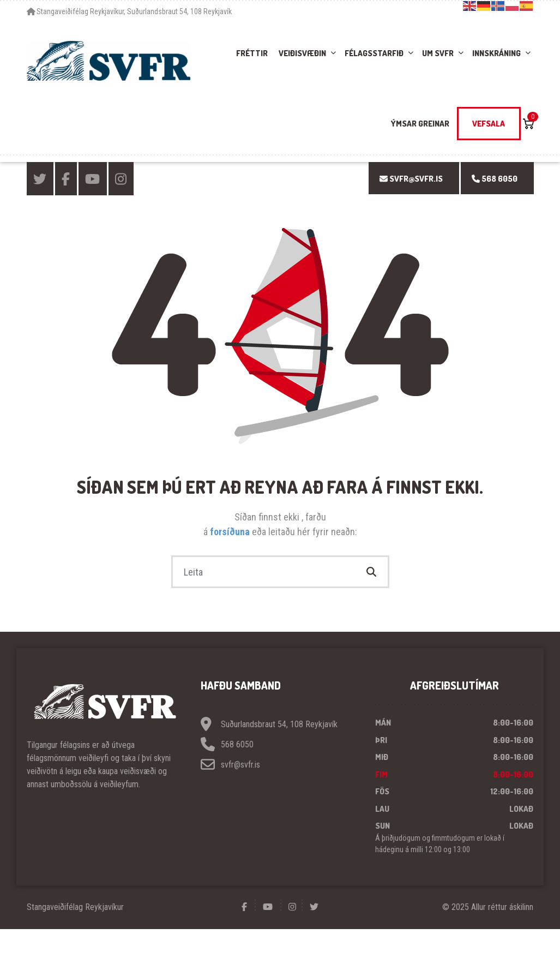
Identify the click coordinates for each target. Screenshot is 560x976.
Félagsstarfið (374, 53)
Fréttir (252, 53)
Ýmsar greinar (420, 124)
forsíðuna (231, 532)
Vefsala (489, 124)
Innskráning (496, 53)
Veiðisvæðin (302, 53)
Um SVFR (438, 53)
